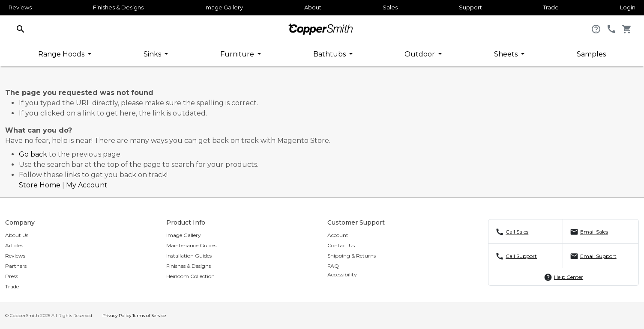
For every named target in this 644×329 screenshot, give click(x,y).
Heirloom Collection (190, 276)
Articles (14, 245)
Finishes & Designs (118, 7)
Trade (551, 7)
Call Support (521, 256)
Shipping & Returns (352, 256)
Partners (16, 266)
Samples (591, 54)
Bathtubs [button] (330, 54)
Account (338, 235)
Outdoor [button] (421, 54)
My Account (87, 185)
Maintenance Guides (191, 245)
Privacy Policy (117, 316)
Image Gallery (224, 7)
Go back (33, 154)
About (313, 7)
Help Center (569, 277)
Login (628, 7)
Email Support (598, 256)
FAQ (333, 266)
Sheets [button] (507, 54)
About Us (17, 235)
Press (12, 276)
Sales (390, 7)
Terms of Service (149, 316)
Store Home (40, 185)
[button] (21, 28)
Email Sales (594, 232)
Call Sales (517, 232)
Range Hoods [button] (62, 54)
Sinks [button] (153, 54)
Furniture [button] (238, 54)
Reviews (20, 7)
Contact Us (341, 245)
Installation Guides (189, 256)
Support (470, 7)
